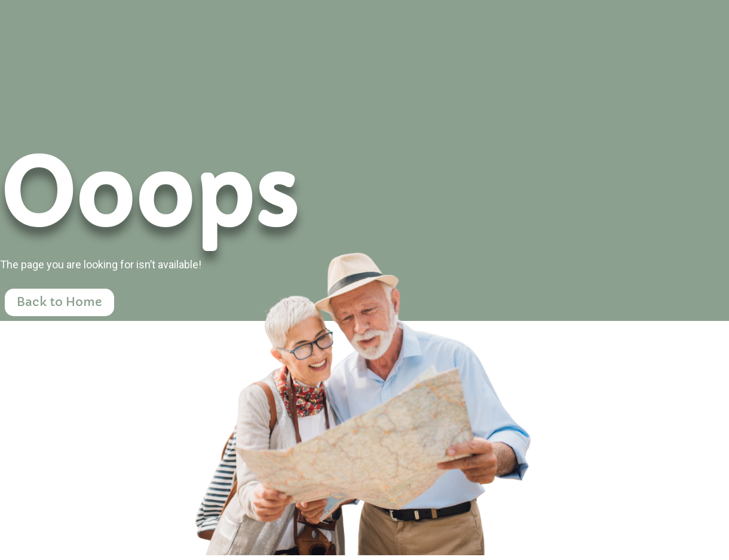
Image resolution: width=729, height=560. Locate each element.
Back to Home (59, 302)
